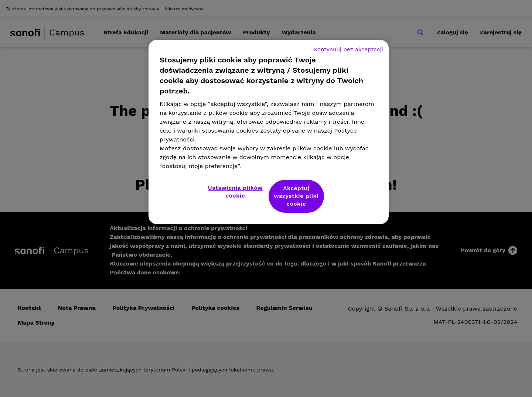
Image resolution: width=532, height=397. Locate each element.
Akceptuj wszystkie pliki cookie (296, 196)
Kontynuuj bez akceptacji (349, 49)
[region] (269, 132)
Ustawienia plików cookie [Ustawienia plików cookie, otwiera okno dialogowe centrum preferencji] (235, 192)
